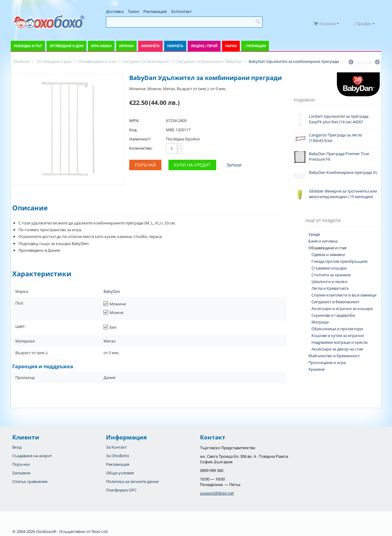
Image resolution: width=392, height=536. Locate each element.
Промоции (256, 46)
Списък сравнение (30, 481)
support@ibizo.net (217, 493)
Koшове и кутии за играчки (338, 335)
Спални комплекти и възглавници (344, 295)
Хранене (317, 369)
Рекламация (155, 11)
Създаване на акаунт (32, 456)
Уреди (314, 234)
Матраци (320, 322)
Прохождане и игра (327, 362)
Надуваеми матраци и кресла (339, 342)
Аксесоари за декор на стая (337, 349)
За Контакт (181, 11)
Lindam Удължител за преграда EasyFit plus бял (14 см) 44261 (339, 119)
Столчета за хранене (331, 275)
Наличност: (140, 139)
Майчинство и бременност (334, 356)
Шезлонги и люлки (329, 281)
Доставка (115, 11)
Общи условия (120, 473)
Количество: (141, 148)
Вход (17, 447)
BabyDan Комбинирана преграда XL (343, 172)
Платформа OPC (121, 490)
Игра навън (101, 46)
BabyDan (112, 291)
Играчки (126, 46)
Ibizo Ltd (100, 531)
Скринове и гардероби (333, 315)
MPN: (134, 121)
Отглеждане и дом (66, 46)
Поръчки (21, 464)
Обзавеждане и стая (327, 248)
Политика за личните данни (132, 481)
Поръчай (145, 165)
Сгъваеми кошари (329, 268)
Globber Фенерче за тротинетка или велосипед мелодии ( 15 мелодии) (343, 194)
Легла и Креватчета (330, 288)
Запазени (21, 473)
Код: (133, 130)
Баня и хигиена (323, 241)
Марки (231, 46)
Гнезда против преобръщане (339, 261)
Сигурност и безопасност (335, 302)
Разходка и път (28, 46)
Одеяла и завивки (328, 255)
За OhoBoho (118, 456)
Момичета (150, 46)
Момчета (175, 46)
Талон (133, 11)
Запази (234, 165)
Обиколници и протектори (337, 329)
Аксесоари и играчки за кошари (342, 308)
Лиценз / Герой (204, 46)
